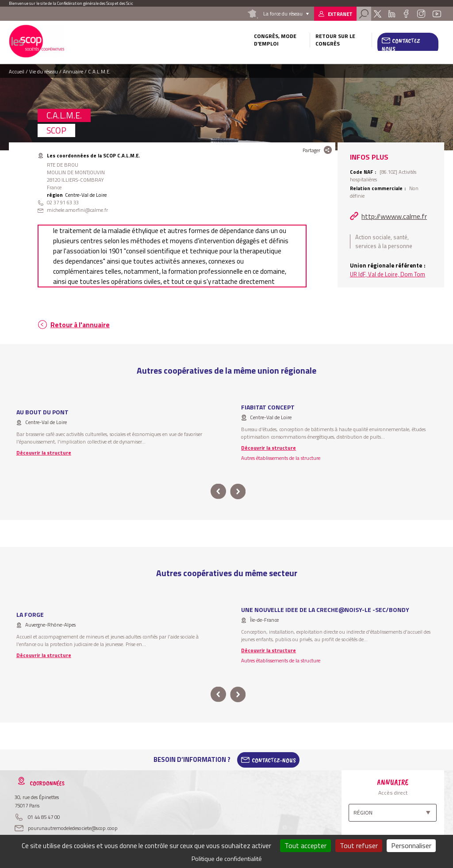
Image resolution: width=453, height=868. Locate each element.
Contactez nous (401, 45)
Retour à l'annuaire (80, 325)
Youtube (437, 14)
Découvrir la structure (44, 453)
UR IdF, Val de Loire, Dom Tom (388, 274)
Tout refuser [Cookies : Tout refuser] (359, 845)
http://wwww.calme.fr (394, 216)
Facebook (406, 14)
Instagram (421, 14)
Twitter (378, 14)
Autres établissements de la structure (281, 458)
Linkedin (392, 14)
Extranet (340, 14)
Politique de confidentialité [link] (227, 858)
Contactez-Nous (274, 760)
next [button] (238, 491)
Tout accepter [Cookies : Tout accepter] (305, 845)
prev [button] (218, 491)
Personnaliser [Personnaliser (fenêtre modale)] (411, 845)
